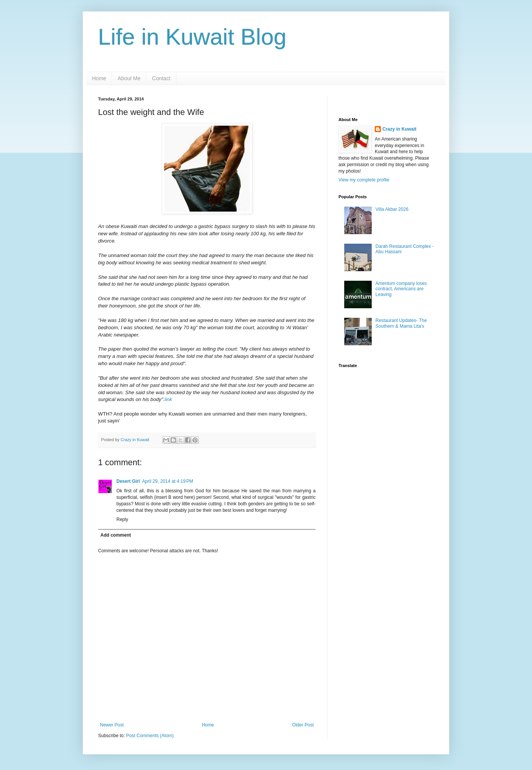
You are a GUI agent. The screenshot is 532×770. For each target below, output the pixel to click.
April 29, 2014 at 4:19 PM (168, 481)
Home (99, 78)
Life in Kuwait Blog (192, 37)
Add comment (116, 535)
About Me (129, 78)
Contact (161, 78)
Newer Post (112, 725)
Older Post (303, 725)
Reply (122, 519)
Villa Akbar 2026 (392, 209)
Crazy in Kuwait (399, 129)
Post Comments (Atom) (150, 736)
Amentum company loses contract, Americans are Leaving (401, 289)
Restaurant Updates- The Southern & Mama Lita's (401, 323)
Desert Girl (128, 481)
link (168, 399)
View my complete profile (364, 180)
